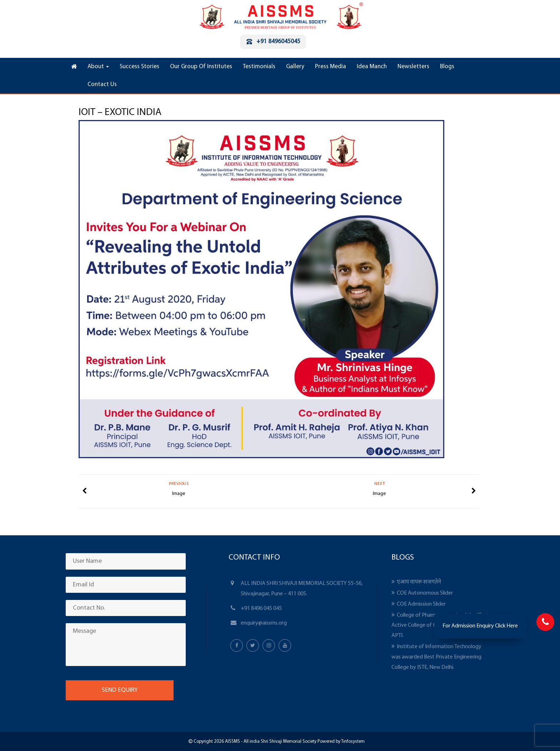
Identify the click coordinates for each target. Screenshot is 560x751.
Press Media (331, 67)
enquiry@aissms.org (264, 623)
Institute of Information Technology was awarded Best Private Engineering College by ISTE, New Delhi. (436, 657)
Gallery (295, 67)
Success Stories (139, 67)
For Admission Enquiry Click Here (480, 626)
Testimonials (259, 67)
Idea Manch (372, 67)
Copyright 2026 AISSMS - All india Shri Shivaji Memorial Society (254, 742)
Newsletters (413, 67)
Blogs (447, 67)
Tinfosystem (353, 742)
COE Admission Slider (421, 604)
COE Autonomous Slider (425, 593)
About (98, 67)
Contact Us (102, 84)
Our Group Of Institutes (201, 67)
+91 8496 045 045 (261, 609)
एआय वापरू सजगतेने (419, 582)
